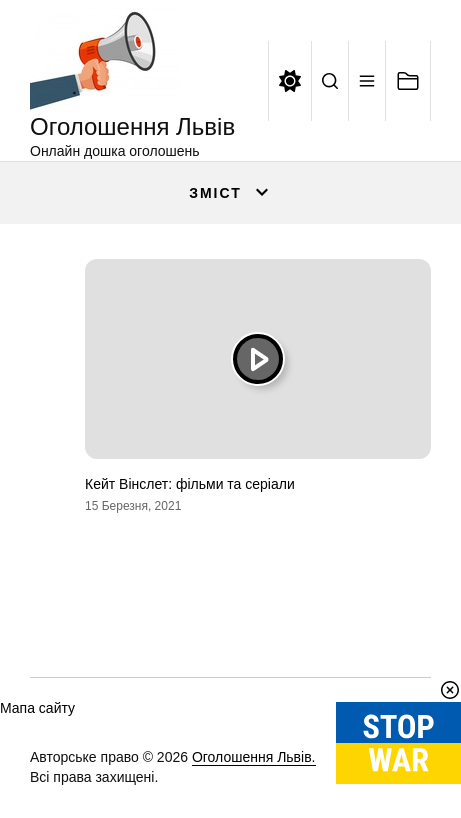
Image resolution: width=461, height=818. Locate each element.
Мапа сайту (37, 708)
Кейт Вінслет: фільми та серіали (190, 484)
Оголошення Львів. (254, 757)
